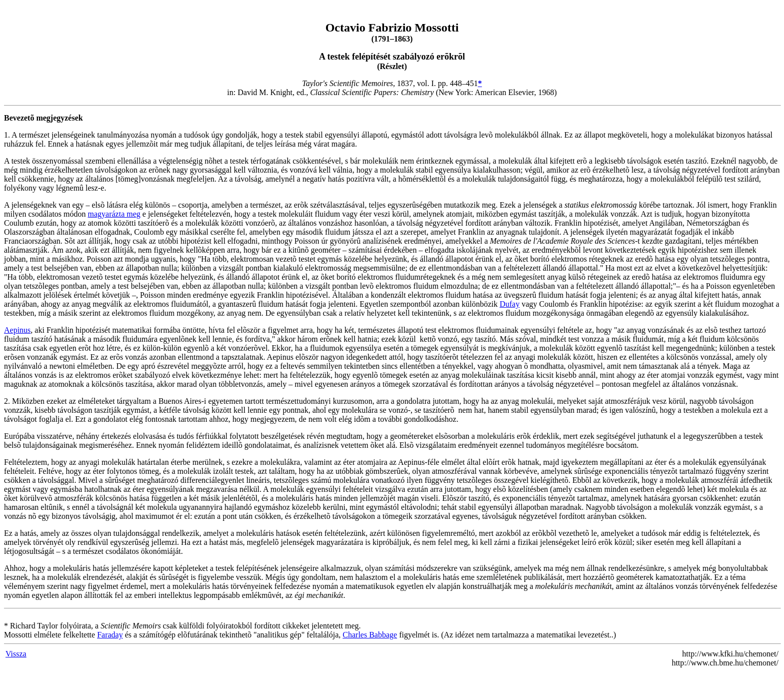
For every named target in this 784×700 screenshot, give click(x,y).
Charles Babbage (370, 635)
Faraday (110, 635)
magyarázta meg (114, 214)
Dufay (509, 304)
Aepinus (17, 330)
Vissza (16, 654)
